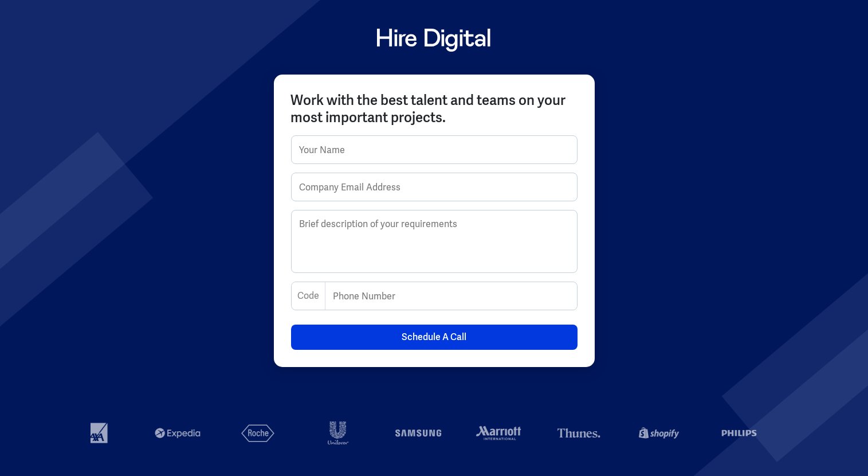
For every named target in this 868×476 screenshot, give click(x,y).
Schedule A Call (434, 337)
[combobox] (299, 296)
